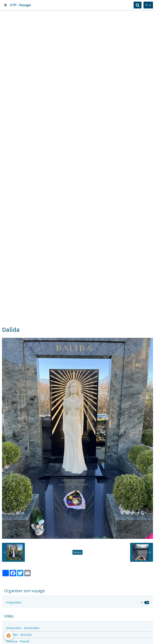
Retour (77, 552)
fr (147, 5)
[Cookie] (9, 636)
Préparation (77, 602)
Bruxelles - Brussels (19, 635)
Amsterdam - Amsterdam (23, 628)
